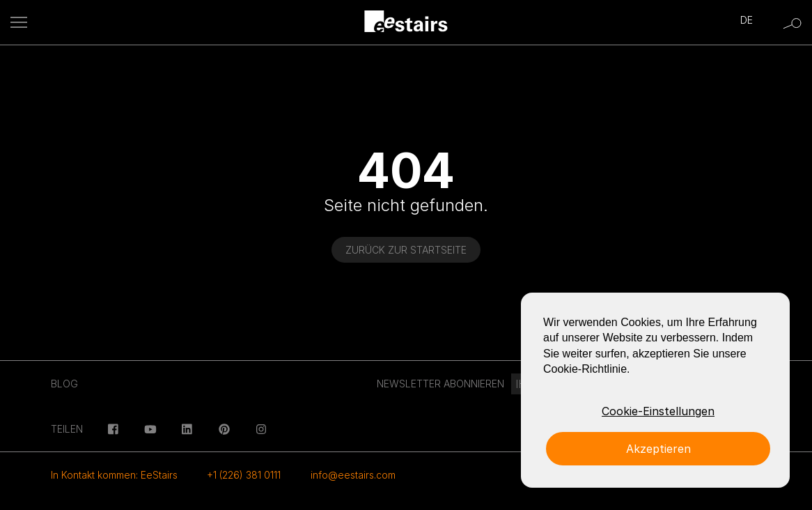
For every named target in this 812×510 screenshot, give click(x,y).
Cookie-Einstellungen (658, 411)
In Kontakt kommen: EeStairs (114, 475)
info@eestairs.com (353, 475)
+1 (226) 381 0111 (244, 475)
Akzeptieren (658, 449)
